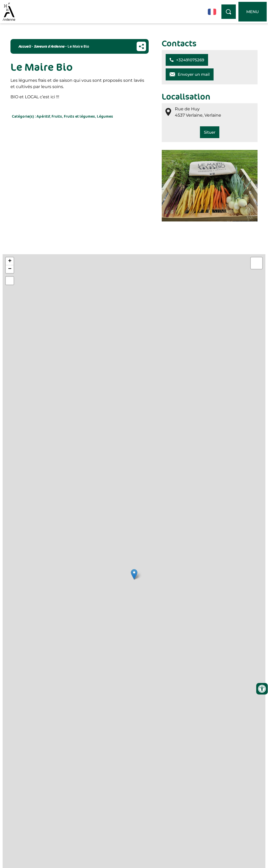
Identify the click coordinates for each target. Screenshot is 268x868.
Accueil (24, 46)
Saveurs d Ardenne (49, 46)
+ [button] (10, 261)
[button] (187, 60)
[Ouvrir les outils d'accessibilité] (262, 689)
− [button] (10, 269)
